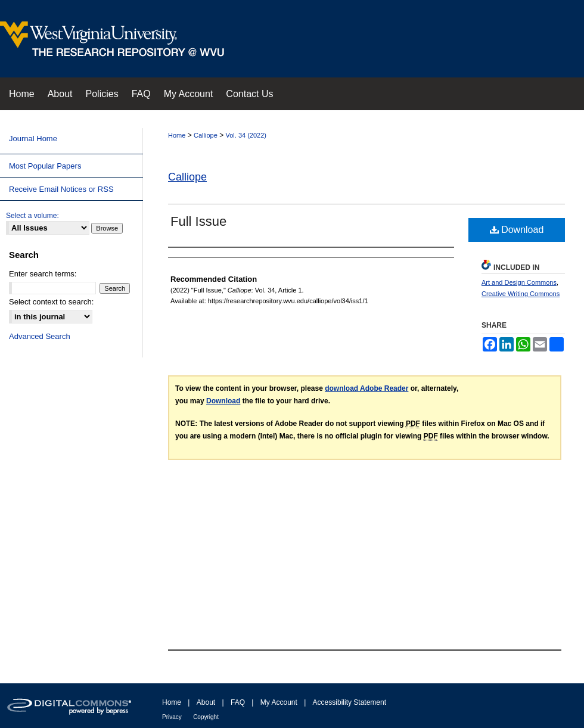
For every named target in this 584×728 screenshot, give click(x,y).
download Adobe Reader (366, 388)
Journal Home (33, 139)
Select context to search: (51, 302)
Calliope (206, 135)
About (206, 702)
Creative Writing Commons (521, 294)
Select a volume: (32, 216)
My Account (279, 702)
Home (177, 135)
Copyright (206, 717)
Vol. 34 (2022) (246, 135)
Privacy (172, 717)
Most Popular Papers (45, 166)
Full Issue (198, 221)
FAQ (238, 702)
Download (517, 230)
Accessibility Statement (350, 702)
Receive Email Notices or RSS (61, 189)
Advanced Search (40, 336)
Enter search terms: (43, 274)
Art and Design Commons (519, 282)
